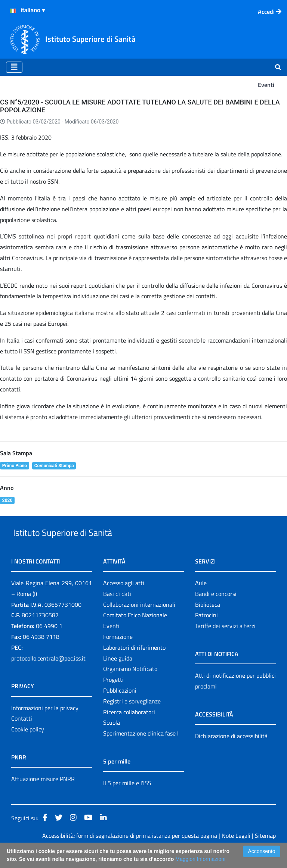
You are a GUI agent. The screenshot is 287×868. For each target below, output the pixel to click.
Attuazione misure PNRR (43, 796)
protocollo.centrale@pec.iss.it (48, 675)
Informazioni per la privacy (45, 725)
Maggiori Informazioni (200, 859)
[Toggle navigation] (14, 67)
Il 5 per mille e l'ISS (127, 800)
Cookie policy (28, 746)
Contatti (22, 736)
